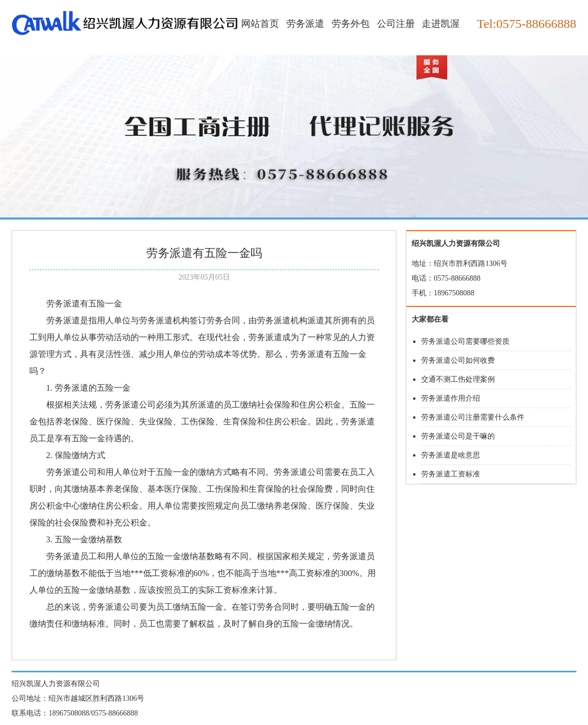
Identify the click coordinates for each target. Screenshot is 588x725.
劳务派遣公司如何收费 (458, 360)
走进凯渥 (441, 24)
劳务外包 (351, 24)
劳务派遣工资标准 (451, 474)
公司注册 (396, 24)
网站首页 (260, 24)
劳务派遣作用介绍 (451, 398)
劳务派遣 (305, 24)
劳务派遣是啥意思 (451, 455)
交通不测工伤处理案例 (458, 379)
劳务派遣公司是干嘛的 (458, 436)
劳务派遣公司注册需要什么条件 (473, 417)
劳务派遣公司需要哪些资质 (465, 341)
